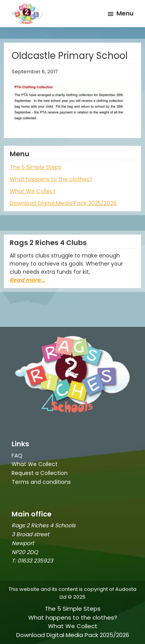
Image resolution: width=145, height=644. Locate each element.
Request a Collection (40, 473)
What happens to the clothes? (51, 179)
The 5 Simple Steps (35, 167)
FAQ (17, 456)
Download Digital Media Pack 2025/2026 (63, 203)
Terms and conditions (41, 482)
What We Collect (33, 191)
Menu (125, 13)
